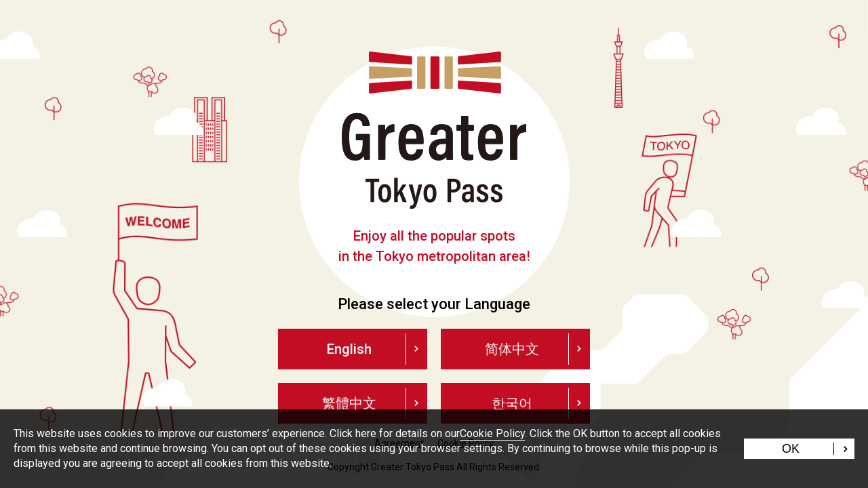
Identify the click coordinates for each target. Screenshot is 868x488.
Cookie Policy (492, 433)
